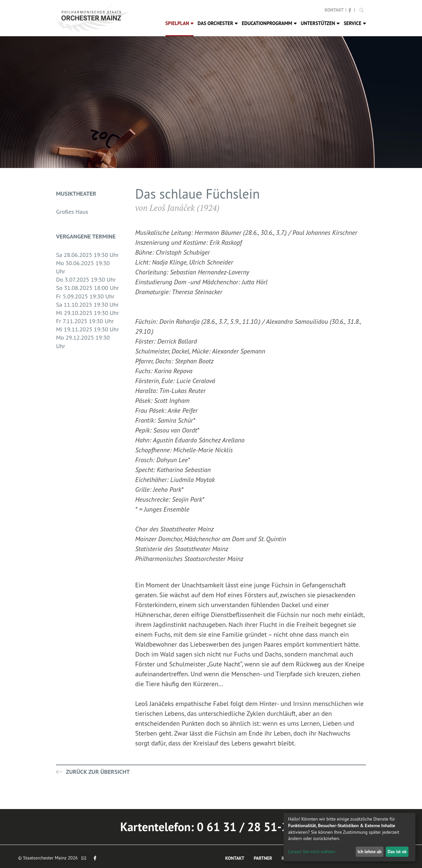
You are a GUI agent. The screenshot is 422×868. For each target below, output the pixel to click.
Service (355, 23)
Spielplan (180, 23)
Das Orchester (218, 23)
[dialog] (349, 837)
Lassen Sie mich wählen (312, 852)
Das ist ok (397, 852)
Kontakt (334, 10)
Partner (263, 858)
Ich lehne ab (369, 852)
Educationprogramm (269, 23)
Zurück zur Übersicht (93, 772)
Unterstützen (320, 23)
